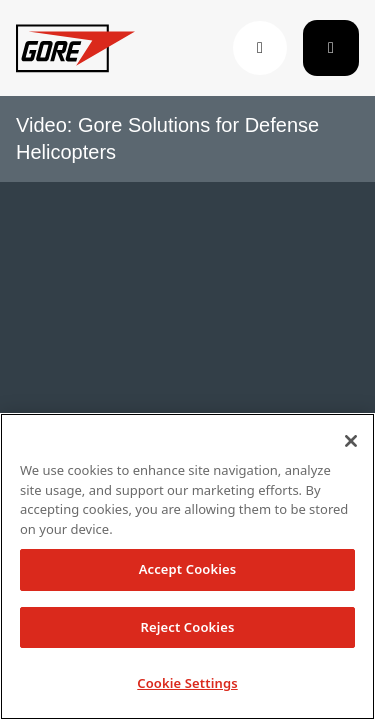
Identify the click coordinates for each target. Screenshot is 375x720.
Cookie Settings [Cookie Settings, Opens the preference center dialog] (187, 683)
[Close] (351, 441)
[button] (260, 48)
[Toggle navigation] (331, 48)
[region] (187, 566)
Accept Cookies (188, 569)
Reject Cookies (188, 627)
